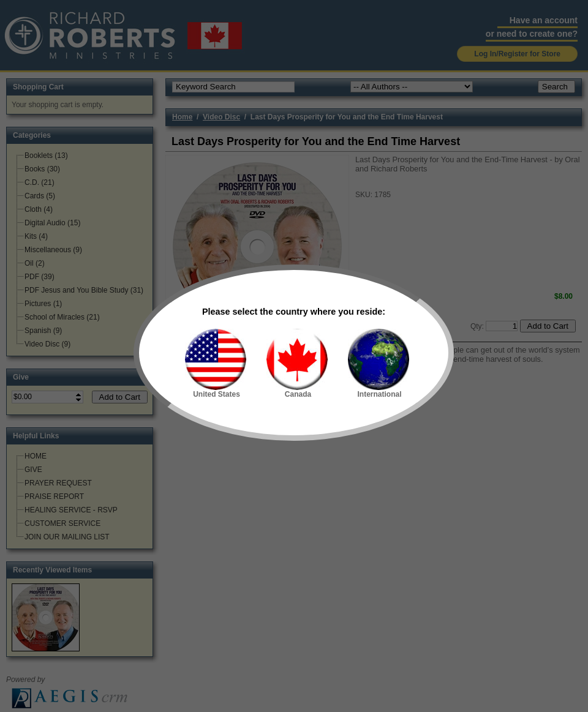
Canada (297, 364)
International (379, 364)
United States (216, 364)
